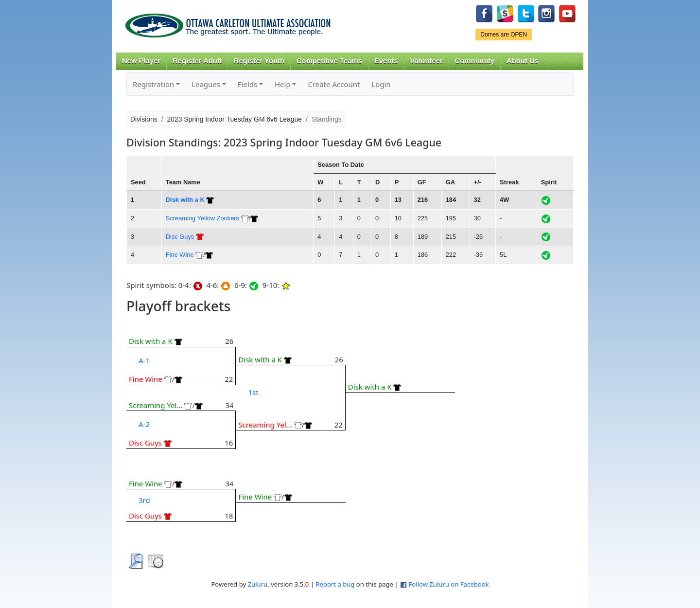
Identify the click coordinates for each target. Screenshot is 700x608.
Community (475, 61)
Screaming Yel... (156, 405)
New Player (141, 61)
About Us (523, 61)
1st (253, 392)
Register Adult (197, 61)
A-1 (144, 360)
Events (386, 61)
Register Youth (259, 61)
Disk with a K (185, 200)
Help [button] (283, 84)
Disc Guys (180, 237)
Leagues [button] (206, 84)
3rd (144, 500)
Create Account (334, 84)
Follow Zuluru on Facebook (448, 584)
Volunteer (426, 61)
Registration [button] (153, 84)
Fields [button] (247, 84)
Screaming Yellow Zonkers (202, 218)
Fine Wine (180, 255)
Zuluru (258, 584)
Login (381, 84)
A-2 (144, 424)
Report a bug (335, 584)
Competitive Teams (329, 61)
